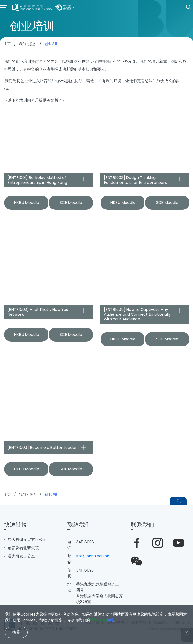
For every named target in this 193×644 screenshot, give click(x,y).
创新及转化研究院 (23, 548)
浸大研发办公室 (21, 556)
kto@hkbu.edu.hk (93, 556)
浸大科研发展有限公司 (27, 540)
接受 (16, 632)
